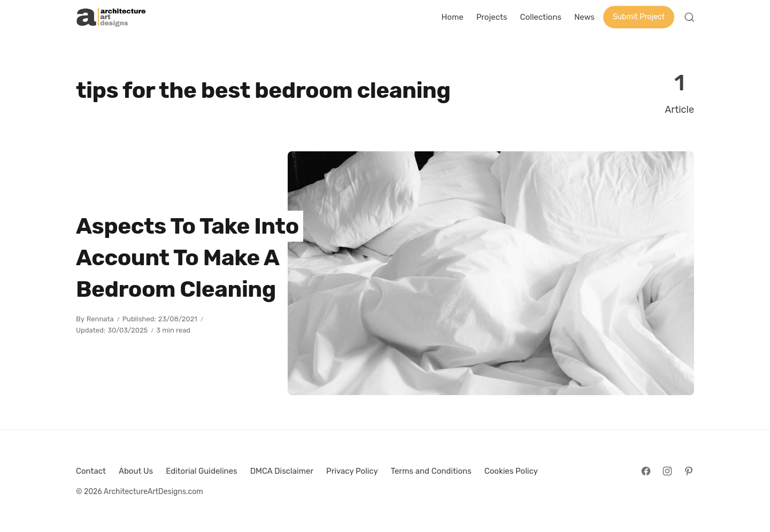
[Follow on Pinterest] (689, 471)
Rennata (100, 319)
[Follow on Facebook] (646, 471)
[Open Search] (689, 17)
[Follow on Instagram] (667, 471)
